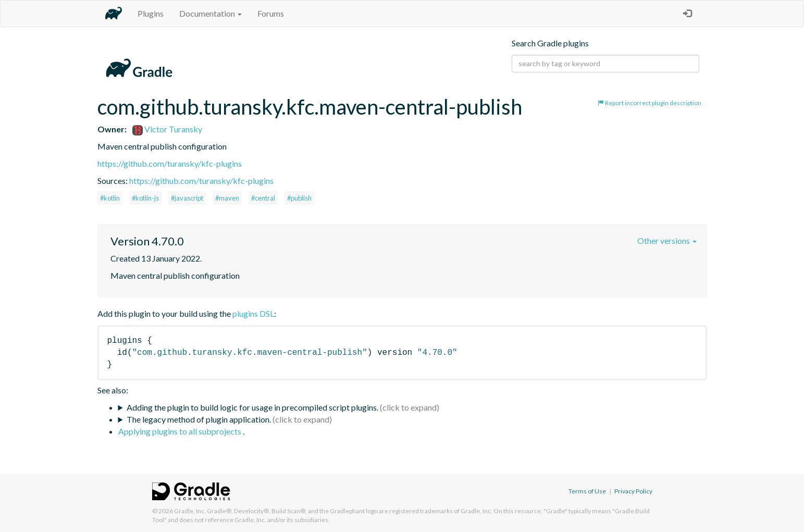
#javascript (187, 198)
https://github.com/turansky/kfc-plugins (170, 163)
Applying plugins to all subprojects (181, 431)
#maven (227, 198)
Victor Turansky (167, 129)
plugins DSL (253, 313)
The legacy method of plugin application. (199, 419)
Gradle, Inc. (190, 511)
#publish (299, 198)
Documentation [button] (211, 13)
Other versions (667, 240)
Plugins (151, 13)
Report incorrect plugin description (650, 103)
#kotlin (110, 198)
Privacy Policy (633, 491)
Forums (271, 13)
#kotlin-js (145, 198)
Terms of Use (587, 491)
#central (263, 198)
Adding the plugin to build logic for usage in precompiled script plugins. (252, 407)
